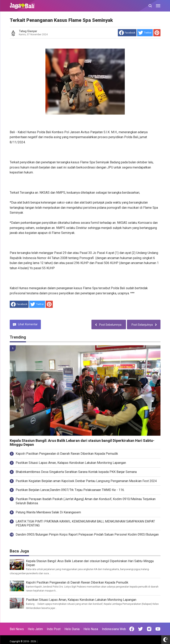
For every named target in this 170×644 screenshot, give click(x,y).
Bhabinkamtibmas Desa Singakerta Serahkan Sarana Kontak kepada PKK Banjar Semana (76, 472)
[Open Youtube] (158, 629)
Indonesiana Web (114, 629)
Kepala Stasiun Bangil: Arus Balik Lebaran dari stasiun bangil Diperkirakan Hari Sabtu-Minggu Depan (82, 443)
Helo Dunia (72, 629)
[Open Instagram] (149, 629)
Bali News (17, 629)
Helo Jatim (35, 629)
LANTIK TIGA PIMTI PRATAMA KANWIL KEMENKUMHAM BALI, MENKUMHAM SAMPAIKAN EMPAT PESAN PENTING (85, 523)
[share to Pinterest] (157, 33)
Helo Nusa (91, 629)
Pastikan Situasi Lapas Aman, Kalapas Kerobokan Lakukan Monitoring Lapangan (71, 463)
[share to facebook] (127, 33)
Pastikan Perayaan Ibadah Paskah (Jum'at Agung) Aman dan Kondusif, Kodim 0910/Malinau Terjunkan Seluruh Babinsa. (86, 501)
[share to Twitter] (145, 33)
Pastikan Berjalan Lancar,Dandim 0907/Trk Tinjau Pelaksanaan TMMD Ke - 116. (70, 490)
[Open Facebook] (132, 629)
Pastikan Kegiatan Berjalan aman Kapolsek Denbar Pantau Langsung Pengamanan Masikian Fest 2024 (86, 481)
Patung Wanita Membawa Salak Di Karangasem (48, 512)
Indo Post (54, 629)
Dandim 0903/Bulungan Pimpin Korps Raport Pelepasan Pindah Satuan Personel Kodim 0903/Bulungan (87, 534)
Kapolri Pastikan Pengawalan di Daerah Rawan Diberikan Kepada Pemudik (67, 454)
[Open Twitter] (140, 629)
